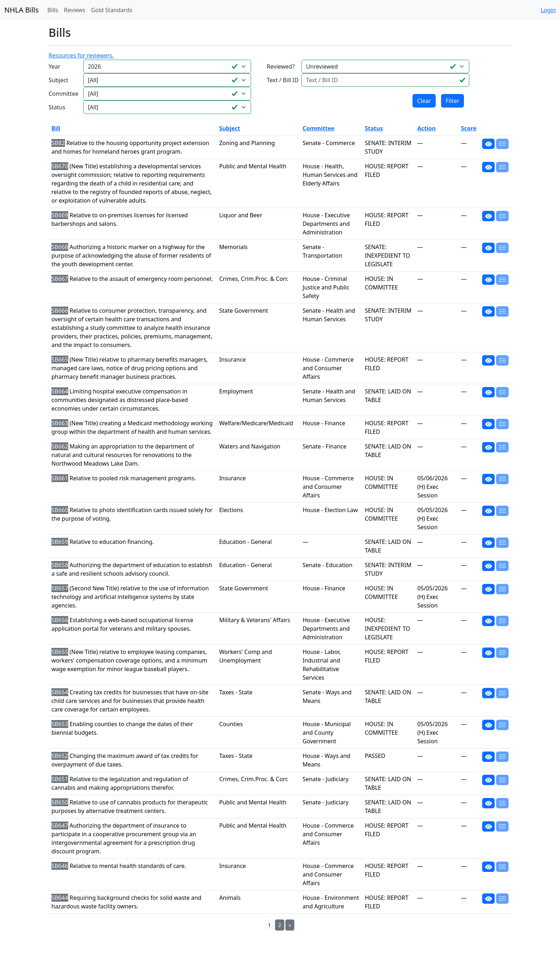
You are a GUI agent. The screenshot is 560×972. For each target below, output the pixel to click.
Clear (424, 101)
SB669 (60, 215)
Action (426, 128)
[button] (488, 144)
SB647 (60, 825)
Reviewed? (281, 66)
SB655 (60, 652)
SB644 (60, 898)
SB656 (60, 620)
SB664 (60, 391)
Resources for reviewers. (81, 55)
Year (54, 66)
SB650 (60, 802)
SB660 (60, 510)
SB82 (58, 143)
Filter (452, 101)
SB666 (60, 311)
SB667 (60, 279)
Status (57, 107)
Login (548, 10)
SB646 (60, 866)
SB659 (60, 542)
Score (469, 128)
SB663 (60, 423)
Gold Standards (112, 10)
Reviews (75, 10)
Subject (58, 80)
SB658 (60, 565)
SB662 (60, 446)
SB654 (60, 692)
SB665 (60, 359)
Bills (53, 10)
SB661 (60, 478)
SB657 (60, 588)
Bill (56, 128)
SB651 (60, 779)
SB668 (60, 247)
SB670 (60, 166)
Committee (63, 94)
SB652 (60, 756)
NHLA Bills (22, 10)
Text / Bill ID (283, 80)
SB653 (60, 724)
